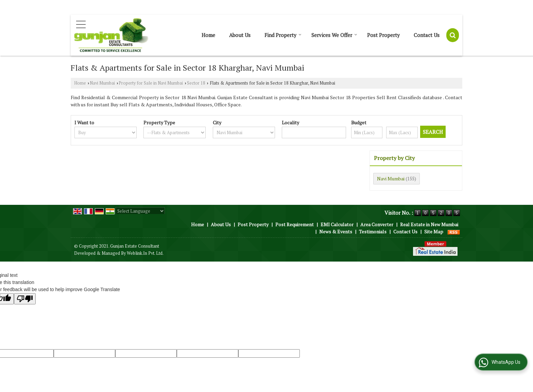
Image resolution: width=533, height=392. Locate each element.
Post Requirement (295, 224)
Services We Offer (334, 35)
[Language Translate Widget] (140, 211)
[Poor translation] (25, 299)
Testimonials (373, 231)
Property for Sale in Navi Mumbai (151, 83)
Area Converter (377, 224)
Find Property (283, 35)
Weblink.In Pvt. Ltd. (145, 253)
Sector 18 (196, 83)
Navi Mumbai (102, 83)
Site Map (434, 231)
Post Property (383, 35)
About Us (240, 35)
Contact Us (427, 35)
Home (208, 35)
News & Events (336, 231)
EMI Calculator (337, 224)
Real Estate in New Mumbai (429, 224)
